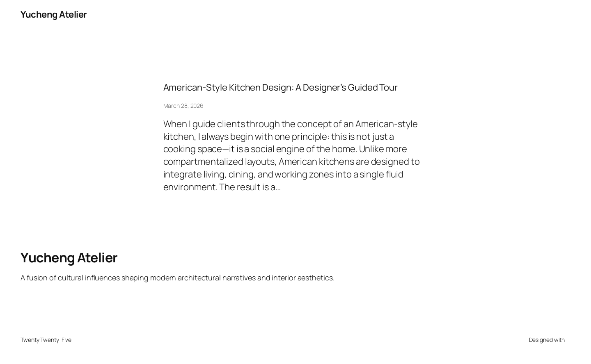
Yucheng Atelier (54, 14)
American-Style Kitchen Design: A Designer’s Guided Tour (281, 88)
